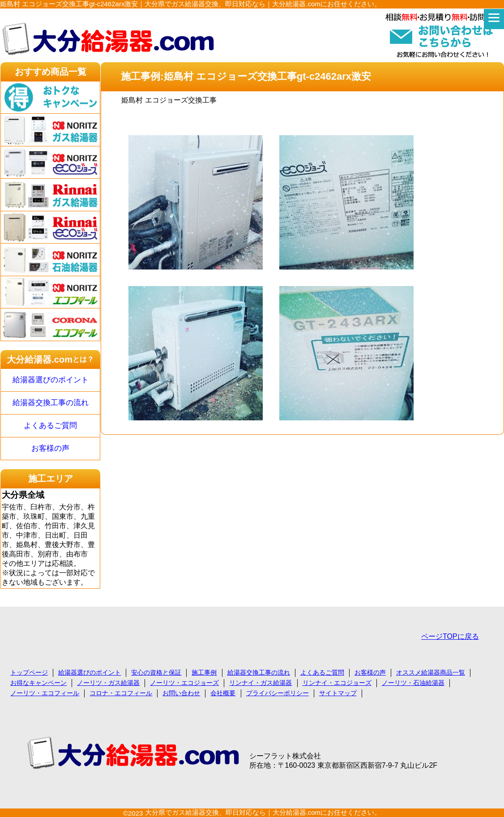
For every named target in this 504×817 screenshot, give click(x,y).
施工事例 (204, 672)
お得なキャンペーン (38, 683)
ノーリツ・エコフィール (45, 693)
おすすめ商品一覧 (51, 72)
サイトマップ (338, 693)
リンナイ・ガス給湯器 (261, 683)
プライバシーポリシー (278, 693)
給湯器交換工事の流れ (51, 403)
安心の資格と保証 (156, 672)
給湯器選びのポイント (51, 380)
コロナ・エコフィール (121, 693)
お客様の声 (50, 448)
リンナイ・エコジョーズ (337, 683)
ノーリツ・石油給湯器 (413, 683)
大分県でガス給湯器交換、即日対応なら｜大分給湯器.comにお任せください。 (263, 812)
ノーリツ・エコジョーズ (184, 683)
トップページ (29, 672)
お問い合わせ (181, 693)
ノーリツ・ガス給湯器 (108, 683)
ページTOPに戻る (450, 636)
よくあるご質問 (50, 426)
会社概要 (223, 693)
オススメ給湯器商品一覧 (431, 672)
